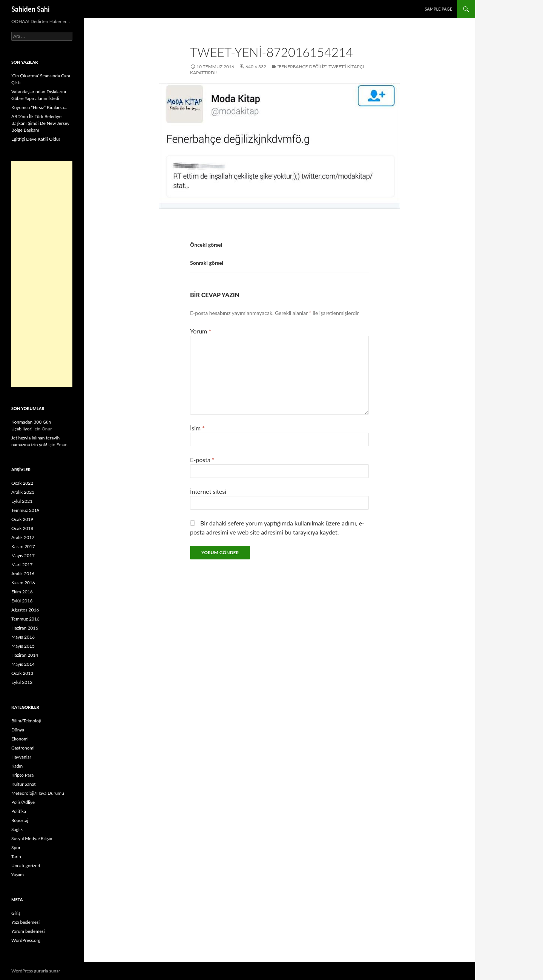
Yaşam (18, 875)
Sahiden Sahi (31, 9)
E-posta (202, 460)
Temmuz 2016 (25, 619)
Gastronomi (23, 748)
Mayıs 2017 (23, 555)
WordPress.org (26, 940)
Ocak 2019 (22, 519)
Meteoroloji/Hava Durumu (38, 793)
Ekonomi (20, 739)
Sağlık (17, 829)
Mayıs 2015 (23, 646)
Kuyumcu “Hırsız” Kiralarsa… (39, 107)
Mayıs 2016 (23, 637)
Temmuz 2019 (25, 510)
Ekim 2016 (22, 592)
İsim (197, 428)
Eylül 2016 (22, 601)
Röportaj (20, 820)
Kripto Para (22, 775)
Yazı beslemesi (25, 922)
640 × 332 (256, 67)
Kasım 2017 (23, 546)
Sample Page (438, 9)
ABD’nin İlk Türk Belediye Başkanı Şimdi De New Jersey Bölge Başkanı (40, 123)
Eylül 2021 (22, 501)
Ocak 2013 (22, 673)
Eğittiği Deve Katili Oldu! (36, 139)
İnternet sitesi (208, 491)
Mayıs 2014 (23, 664)
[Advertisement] (42, 274)
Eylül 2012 (22, 682)
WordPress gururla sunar (36, 971)
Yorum (201, 331)
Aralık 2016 (23, 574)
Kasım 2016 (23, 583)
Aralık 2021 (23, 492)
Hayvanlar (21, 757)
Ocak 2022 (22, 483)
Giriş (16, 913)
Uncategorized (26, 866)
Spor (16, 847)
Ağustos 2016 (25, 610)
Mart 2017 (22, 564)
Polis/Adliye (23, 802)
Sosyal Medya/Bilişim (32, 838)
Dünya (18, 730)
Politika (19, 811)
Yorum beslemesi (28, 931)
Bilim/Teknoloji (26, 721)
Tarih (16, 856)
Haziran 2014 (25, 655)
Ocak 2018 (22, 528)
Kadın (17, 766)
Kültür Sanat (24, 784)
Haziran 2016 (25, 628)
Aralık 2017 (23, 537)
